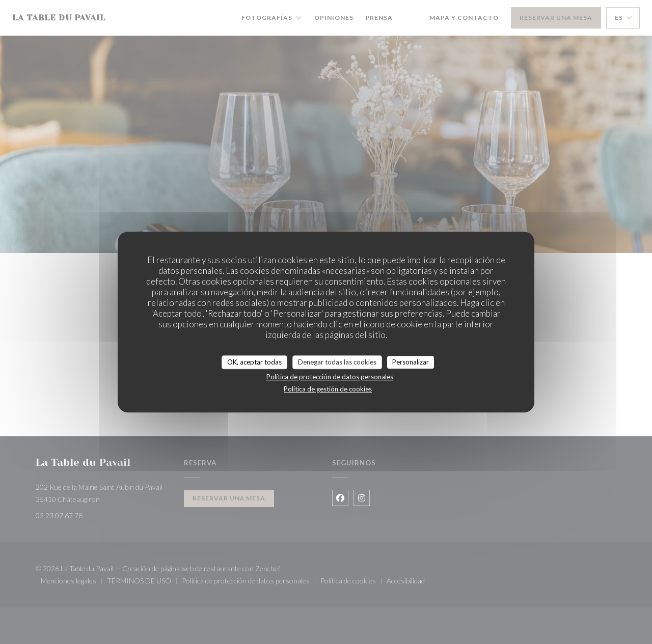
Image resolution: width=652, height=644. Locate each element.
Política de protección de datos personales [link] (330, 377)
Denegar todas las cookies (337, 362)
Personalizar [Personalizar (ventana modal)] (411, 362)
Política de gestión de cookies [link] (328, 389)
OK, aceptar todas (254, 362)
